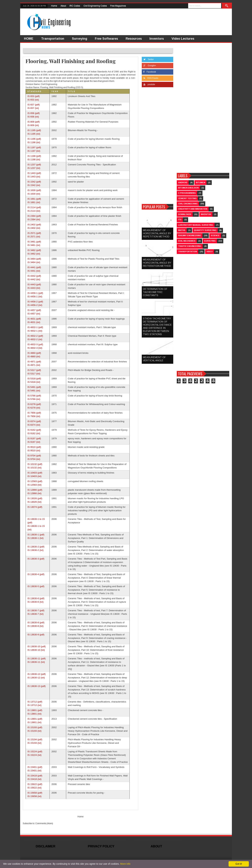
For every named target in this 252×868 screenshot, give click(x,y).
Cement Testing (187, 198)
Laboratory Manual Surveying (196, 225)
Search (227, 6)
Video (210, 252)
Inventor (206, 214)
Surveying (80, 39)
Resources (134, 39)
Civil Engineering (188, 204)
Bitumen (200, 182)
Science (215, 235)
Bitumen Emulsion (188, 188)
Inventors (157, 39)
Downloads (185, 214)
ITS (180, 220)
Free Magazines (118, 6)
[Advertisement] (157, 147)
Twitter (149, 59)
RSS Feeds (151, 78)
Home (54, 6)
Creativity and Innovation (193, 209)
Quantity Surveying (205, 230)
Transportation (53, 39)
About (63, 6)
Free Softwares (106, 39)
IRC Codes (75, 6)
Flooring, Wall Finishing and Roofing (71, 61)
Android (183, 182)
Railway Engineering (190, 235)
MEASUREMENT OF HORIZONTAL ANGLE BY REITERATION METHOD (157, 263)
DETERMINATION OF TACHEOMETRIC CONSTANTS (155, 292)
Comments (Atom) (44, 823)
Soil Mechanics (187, 241)
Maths (182, 230)
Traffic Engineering (190, 246)
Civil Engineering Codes (95, 6)
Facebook (150, 72)
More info (125, 864)
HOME (29, 39)
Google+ (150, 66)
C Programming (187, 193)
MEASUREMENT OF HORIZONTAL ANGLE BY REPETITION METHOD (157, 233)
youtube (149, 84)
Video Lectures (183, 39)
